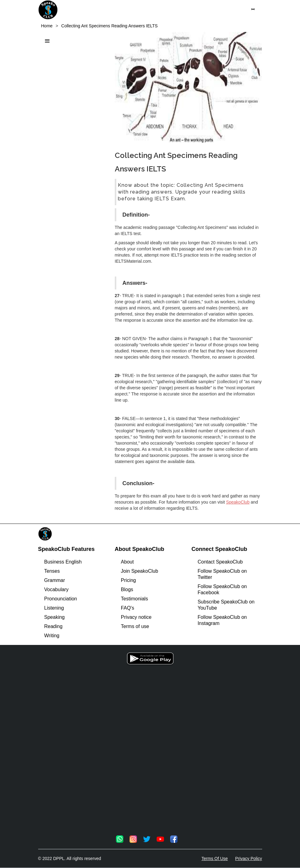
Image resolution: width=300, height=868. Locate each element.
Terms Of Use (215, 858)
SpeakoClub (238, 502)
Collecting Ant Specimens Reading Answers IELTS (109, 26)
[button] (253, 9)
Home (47, 26)
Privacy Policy (248, 858)
